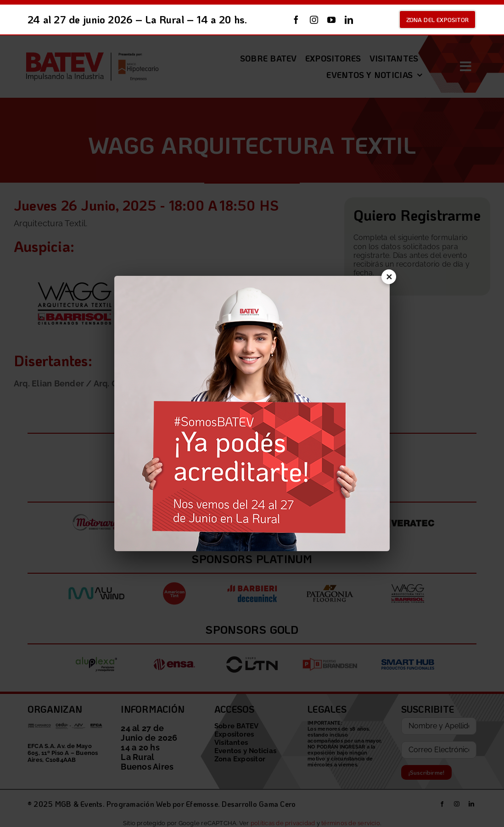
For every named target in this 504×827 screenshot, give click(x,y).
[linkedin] (349, 20)
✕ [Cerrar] (387, 279)
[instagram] (314, 20)
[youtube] (331, 20)
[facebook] (296, 20)
